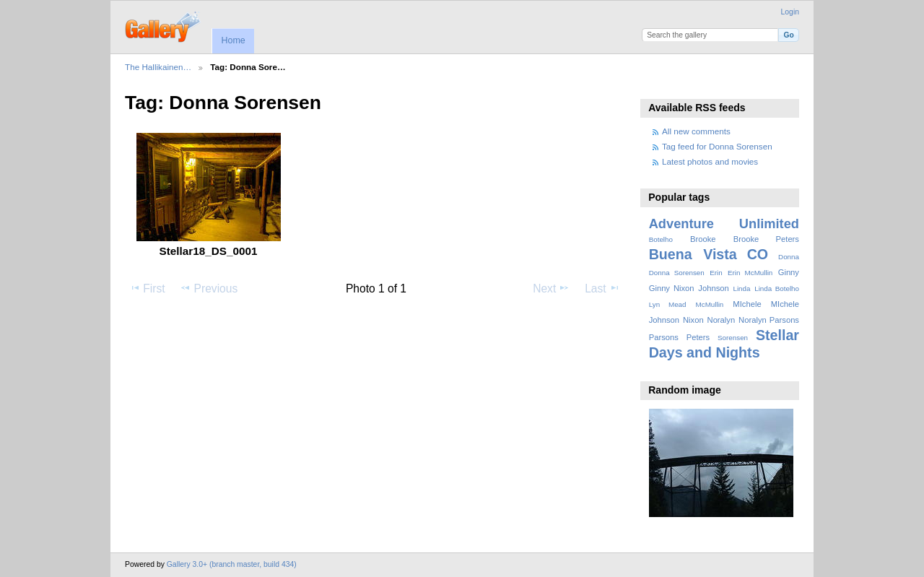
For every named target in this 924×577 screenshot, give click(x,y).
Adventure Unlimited (724, 224)
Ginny (789, 272)
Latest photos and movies (710, 161)
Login (790, 12)
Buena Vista (693, 254)
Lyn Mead (668, 304)
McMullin (710, 304)
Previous (209, 288)
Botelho (661, 239)
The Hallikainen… (158, 67)
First (147, 288)
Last (602, 288)
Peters (698, 337)
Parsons (664, 337)
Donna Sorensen (677, 273)
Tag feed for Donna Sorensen (717, 146)
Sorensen (733, 338)
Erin (716, 273)
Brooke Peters (766, 239)
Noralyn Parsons (769, 320)
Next (551, 288)
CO (758, 254)
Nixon (693, 320)
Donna (789, 257)
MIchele (747, 304)
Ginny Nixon (672, 288)
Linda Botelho (777, 288)
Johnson (713, 288)
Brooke (703, 239)
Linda (741, 288)
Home (233, 40)
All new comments (696, 131)
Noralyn (722, 320)
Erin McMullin (750, 273)
